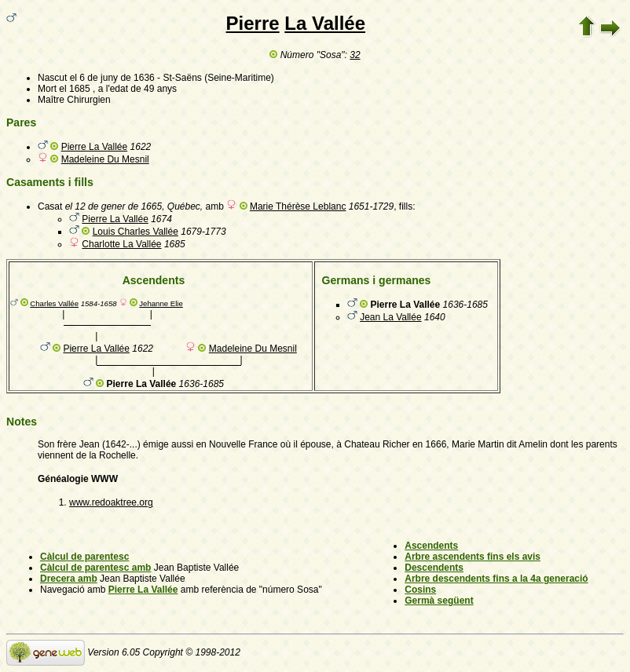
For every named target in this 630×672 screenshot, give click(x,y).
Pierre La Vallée (95, 147)
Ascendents (431, 546)
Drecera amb (69, 579)
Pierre (253, 23)
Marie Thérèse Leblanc (298, 206)
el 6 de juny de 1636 (112, 78)
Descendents (434, 568)
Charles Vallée (54, 303)
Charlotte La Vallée (121, 244)
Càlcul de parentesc (84, 557)
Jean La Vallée (391, 317)
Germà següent (439, 601)
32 (355, 55)
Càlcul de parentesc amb (95, 568)
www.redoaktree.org (111, 502)
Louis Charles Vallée (136, 232)
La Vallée (325, 23)
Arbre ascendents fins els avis (472, 557)
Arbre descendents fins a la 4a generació (496, 579)
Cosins (420, 590)
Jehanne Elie (161, 303)
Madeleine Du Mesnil (105, 159)
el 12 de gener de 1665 (114, 206)
